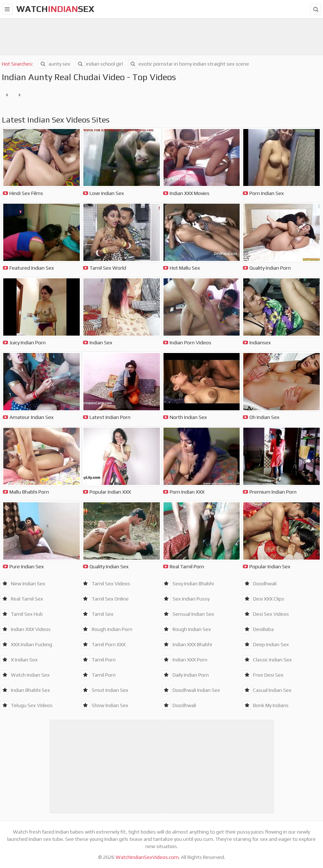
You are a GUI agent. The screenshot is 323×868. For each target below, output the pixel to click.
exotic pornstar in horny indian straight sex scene (189, 64)
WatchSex (55, 9)
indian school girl (99, 64)
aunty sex (54, 64)
